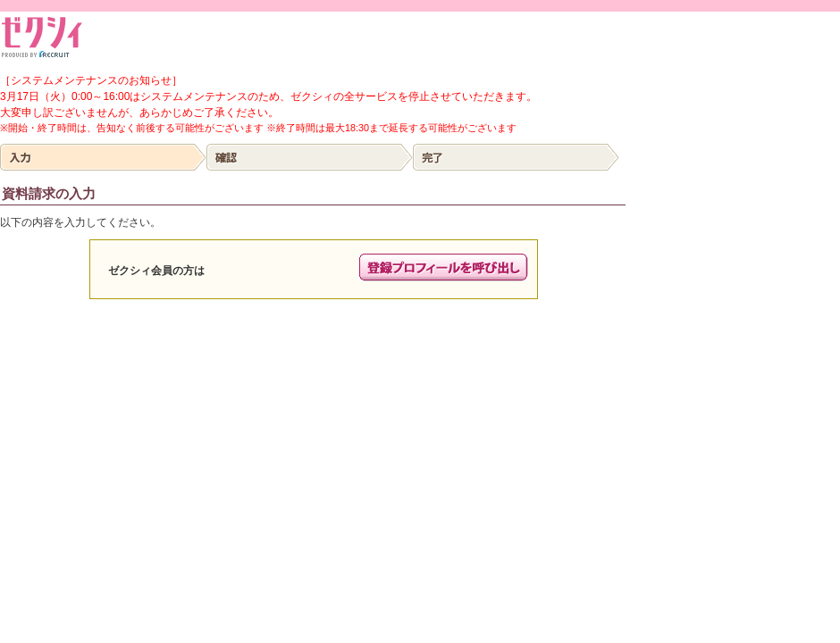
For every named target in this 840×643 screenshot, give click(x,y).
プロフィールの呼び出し (444, 267)
